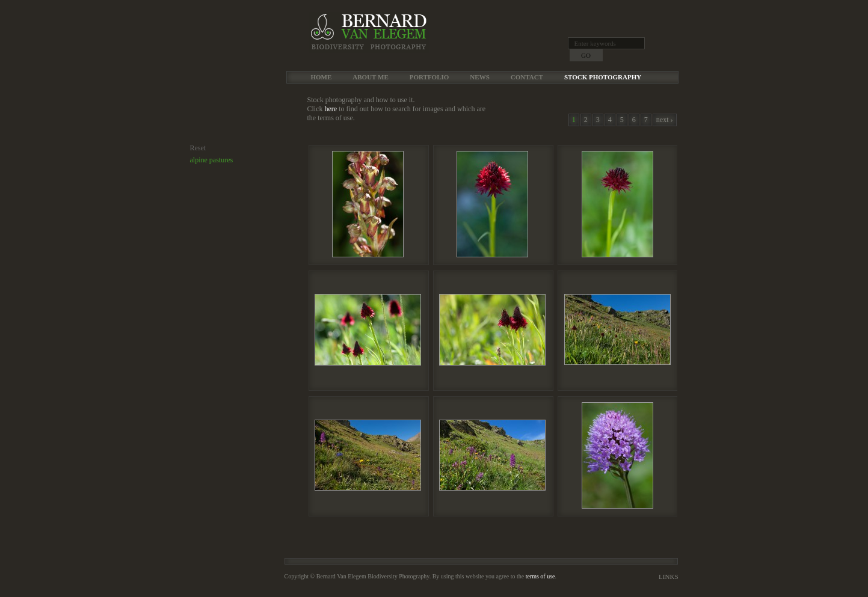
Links (668, 577)
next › (665, 120)
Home (322, 77)
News (479, 77)
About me (370, 77)
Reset (198, 148)
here (331, 109)
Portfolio (429, 77)
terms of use (540, 576)
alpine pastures (212, 160)
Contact (527, 77)
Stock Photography (603, 77)
